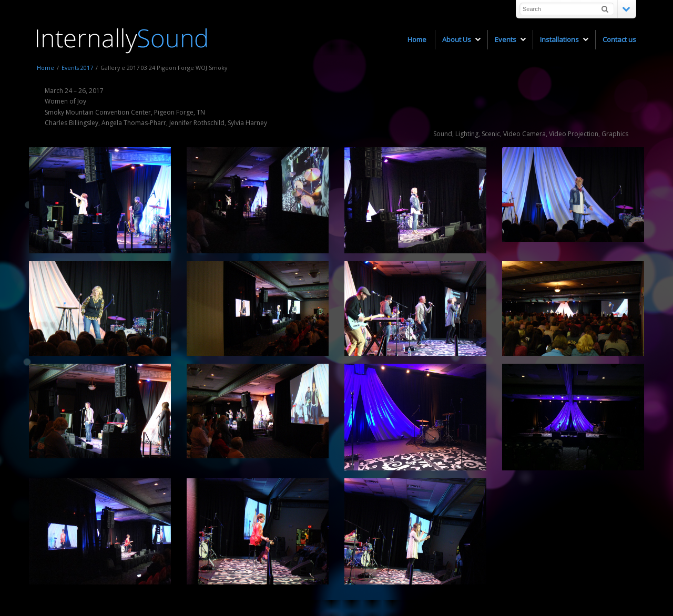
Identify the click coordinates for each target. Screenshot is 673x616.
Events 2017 (77, 68)
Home (45, 68)
